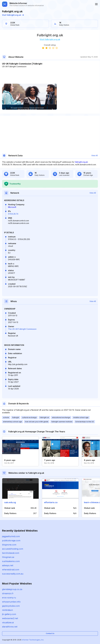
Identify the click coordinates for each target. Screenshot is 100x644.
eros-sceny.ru (9, 598)
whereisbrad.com (11, 570)
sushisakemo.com (11, 561)
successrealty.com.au (13, 574)
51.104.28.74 (13, 214)
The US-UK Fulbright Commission (22, 329)
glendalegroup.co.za (12, 589)
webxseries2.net (10, 618)
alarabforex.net (10, 627)
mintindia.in (7, 610)
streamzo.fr (8, 593)
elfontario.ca (51, 502)
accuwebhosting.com (13, 549)
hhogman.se (8, 557)
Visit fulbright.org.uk (13, 15)
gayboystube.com (11, 606)
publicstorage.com (11, 540)
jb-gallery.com (9, 614)
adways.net (8, 565)
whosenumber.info (11, 602)
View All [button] (94, 156)
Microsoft (12, 207)
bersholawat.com (11, 553)
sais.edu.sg (10, 502)
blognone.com (9, 545)
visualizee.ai (8, 622)
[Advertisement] (50, 76)
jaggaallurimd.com (11, 536)
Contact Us (50, 633)
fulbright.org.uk (81, 162)
